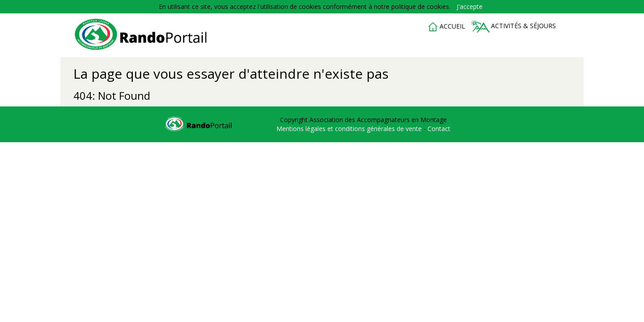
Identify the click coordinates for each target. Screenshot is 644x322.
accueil (446, 27)
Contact (439, 129)
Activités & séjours (514, 27)
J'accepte (470, 6)
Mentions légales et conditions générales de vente (350, 129)
